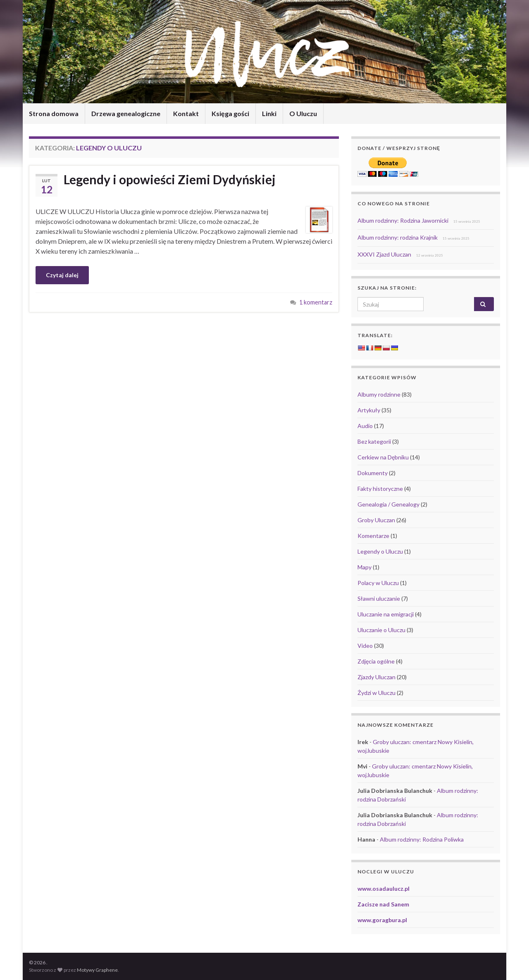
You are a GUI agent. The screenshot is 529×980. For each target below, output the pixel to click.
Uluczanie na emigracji (386, 614)
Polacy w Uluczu (378, 583)
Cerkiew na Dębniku (383, 457)
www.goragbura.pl (382, 920)
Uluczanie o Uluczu (381, 630)
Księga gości (230, 113)
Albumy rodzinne (379, 394)
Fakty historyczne (380, 489)
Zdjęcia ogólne (376, 661)
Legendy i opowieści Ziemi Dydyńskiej (170, 179)
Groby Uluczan (376, 520)
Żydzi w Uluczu (376, 693)
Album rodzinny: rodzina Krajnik (398, 237)
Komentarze (373, 536)
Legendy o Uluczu (380, 551)
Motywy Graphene (97, 970)
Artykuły (369, 410)
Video (365, 646)
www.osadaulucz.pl (384, 888)
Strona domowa (54, 113)
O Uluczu (303, 113)
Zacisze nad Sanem (383, 904)
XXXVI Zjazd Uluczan (384, 254)
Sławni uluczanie (379, 598)
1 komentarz (316, 302)
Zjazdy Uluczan (376, 677)
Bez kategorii (374, 441)
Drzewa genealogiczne (126, 113)
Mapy (365, 567)
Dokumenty (373, 473)
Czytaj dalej (62, 275)
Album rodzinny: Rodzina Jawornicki (403, 220)
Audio (365, 426)
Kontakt (186, 113)
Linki (269, 113)
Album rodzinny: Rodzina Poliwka (422, 839)
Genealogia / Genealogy (388, 504)
